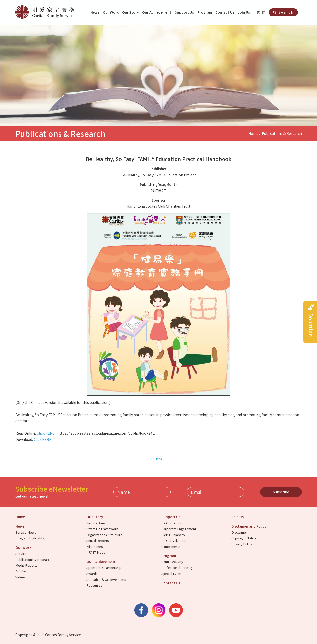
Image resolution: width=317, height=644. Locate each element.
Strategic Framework (103, 529)
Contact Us (225, 12)
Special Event (172, 574)
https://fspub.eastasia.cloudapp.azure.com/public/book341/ (106, 433)
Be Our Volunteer (174, 541)
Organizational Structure (105, 535)
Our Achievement (157, 12)
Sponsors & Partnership (104, 567)
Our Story (131, 12)
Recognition (96, 585)
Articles (21, 571)
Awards (92, 574)
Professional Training (177, 567)
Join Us (244, 12)
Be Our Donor (172, 523)
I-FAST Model (97, 552)
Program (205, 12)
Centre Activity (173, 562)
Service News (26, 532)
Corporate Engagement (179, 529)
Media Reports (27, 565)
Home (253, 133)
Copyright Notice (244, 538)
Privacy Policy (242, 544)
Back (158, 459)
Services (22, 554)
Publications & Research (282, 133)
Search (283, 12)
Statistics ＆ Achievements (107, 579)
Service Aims (96, 523)
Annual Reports (98, 541)
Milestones (95, 546)
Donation (311, 325)
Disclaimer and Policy (249, 526)
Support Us (185, 12)
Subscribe (281, 492)
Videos (21, 577)
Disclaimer (240, 532)
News (95, 12)
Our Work (111, 12)
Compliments (171, 546)
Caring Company (174, 535)
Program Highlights (30, 538)
